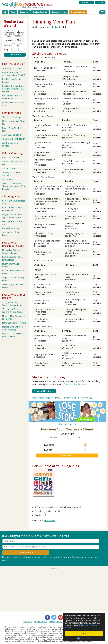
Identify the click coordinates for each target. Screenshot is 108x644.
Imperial (63, 424)
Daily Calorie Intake (11, 158)
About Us (28, 622)
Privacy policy (17, 560)
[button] (9, 40)
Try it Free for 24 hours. (75, 384)
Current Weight (67, 434)
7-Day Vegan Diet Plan (12, 135)
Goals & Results (40, 12)
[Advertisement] (54, 589)
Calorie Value (8, 179)
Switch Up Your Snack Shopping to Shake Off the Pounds (14, 186)
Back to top (38, 398)
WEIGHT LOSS (53, 398)
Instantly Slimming (10, 228)
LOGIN (100, 3)
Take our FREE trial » (44, 391)
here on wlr (50, 520)
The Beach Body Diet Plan (14, 139)
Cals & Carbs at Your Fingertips (56, 466)
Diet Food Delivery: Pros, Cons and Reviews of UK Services (13, 89)
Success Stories (59, 12)
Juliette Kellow (52, 27)
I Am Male (66, 450)
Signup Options (78, 12)
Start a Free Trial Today (49, 377)
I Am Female (66, 445)
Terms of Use (69, 398)
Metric (73, 424)
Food (13, 12)
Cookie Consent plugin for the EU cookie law (84, 638)
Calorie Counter (9, 168)
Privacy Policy (85, 398)
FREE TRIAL (86, 3)
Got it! (84, 634)
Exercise (24, 12)
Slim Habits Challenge (12, 117)
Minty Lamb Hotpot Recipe (14, 323)
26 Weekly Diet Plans (11, 68)
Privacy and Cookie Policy (81, 626)
